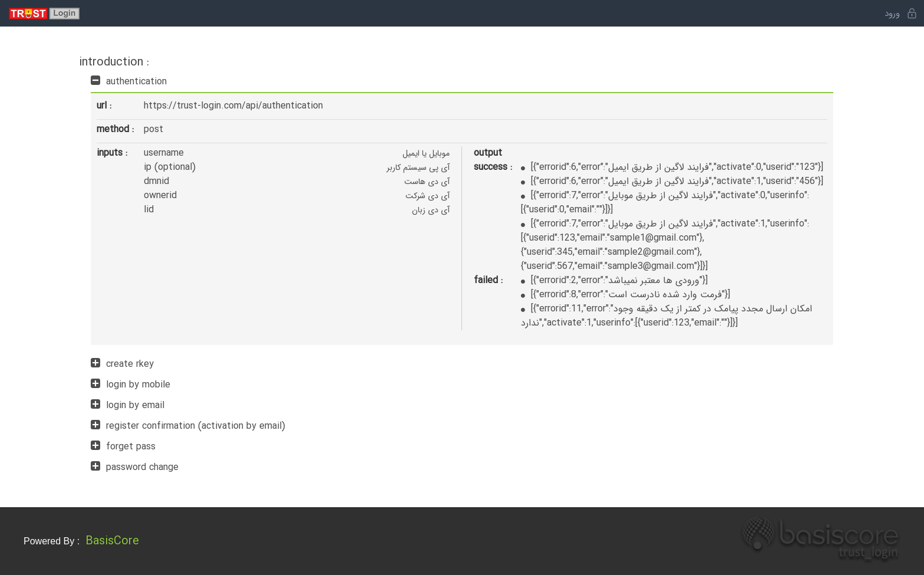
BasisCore (112, 541)
